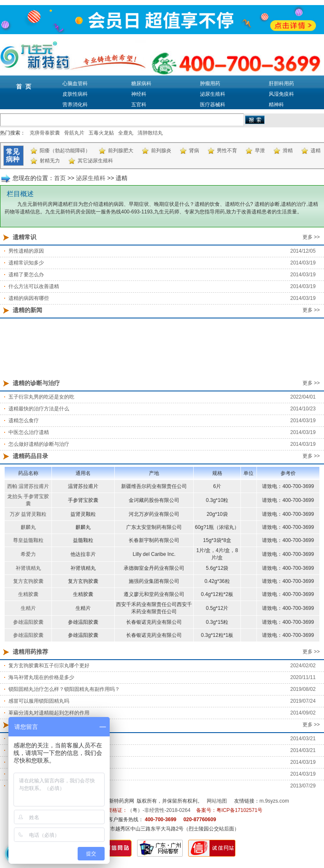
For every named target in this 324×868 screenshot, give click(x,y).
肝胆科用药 (281, 84)
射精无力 (50, 161)
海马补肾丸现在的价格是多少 (41, 677)
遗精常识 (24, 237)
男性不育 (227, 151)
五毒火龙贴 (101, 133)
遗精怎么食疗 (24, 421)
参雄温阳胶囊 (28, 622)
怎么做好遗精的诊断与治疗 (39, 444)
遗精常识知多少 (26, 263)
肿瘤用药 (210, 84)
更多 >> (311, 237)
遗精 (316, 151)
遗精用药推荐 (30, 652)
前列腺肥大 (121, 151)
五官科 (139, 105)
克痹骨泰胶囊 (45, 133)
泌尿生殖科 (213, 94)
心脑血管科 (75, 84)
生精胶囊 (28, 594)
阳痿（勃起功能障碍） (65, 151)
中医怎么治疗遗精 (29, 432)
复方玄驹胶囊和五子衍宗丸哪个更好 (49, 666)
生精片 (28, 608)
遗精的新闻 (27, 310)
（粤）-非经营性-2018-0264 (159, 810)
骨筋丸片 (74, 133)
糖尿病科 (141, 84)
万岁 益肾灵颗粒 (28, 514)
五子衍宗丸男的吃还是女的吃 (41, 397)
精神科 (276, 105)
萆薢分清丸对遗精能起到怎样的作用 (49, 713)
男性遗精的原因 (26, 251)
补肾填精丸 (28, 568)
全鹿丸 (126, 133)
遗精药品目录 (30, 456)
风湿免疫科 (281, 94)
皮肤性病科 (75, 94)
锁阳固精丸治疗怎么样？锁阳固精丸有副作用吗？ (64, 689)
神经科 (139, 94)
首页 (60, 178)
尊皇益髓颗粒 (28, 540)
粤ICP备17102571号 (239, 810)
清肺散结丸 (150, 133)
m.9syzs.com (274, 801)
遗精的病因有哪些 (29, 298)
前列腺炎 (161, 151)
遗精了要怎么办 (26, 275)
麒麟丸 (28, 527)
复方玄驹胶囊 (28, 581)
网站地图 (217, 801)
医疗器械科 (213, 105)
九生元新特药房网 (114, 801)
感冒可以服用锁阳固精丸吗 (39, 701)
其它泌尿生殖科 (95, 161)
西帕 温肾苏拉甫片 (28, 486)
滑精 (288, 151)
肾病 (194, 151)
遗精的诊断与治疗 (36, 383)
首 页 (24, 86)
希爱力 (28, 554)
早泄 (260, 151)
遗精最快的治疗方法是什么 (39, 409)
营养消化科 (75, 105)
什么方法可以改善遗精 (34, 286)
